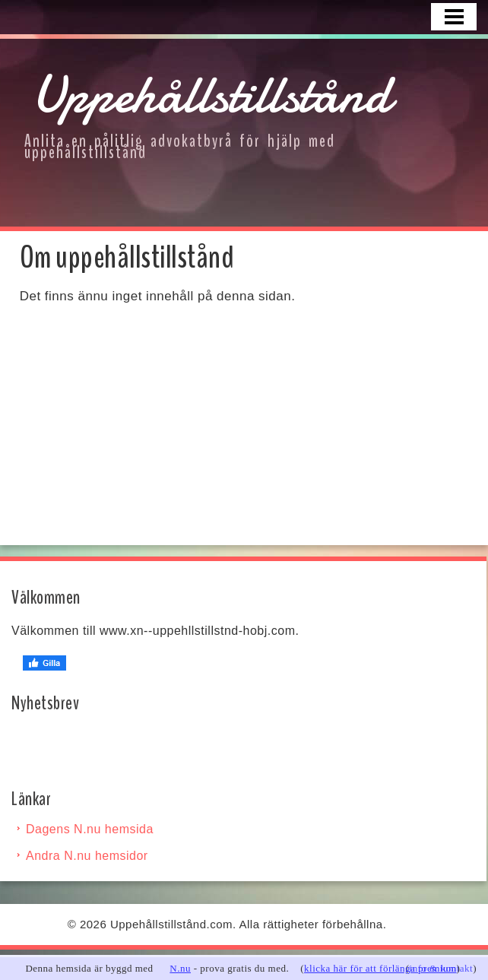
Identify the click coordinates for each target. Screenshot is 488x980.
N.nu (180, 968)
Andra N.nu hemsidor (87, 856)
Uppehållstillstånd (211, 94)
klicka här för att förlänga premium (380, 968)
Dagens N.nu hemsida (90, 829)
